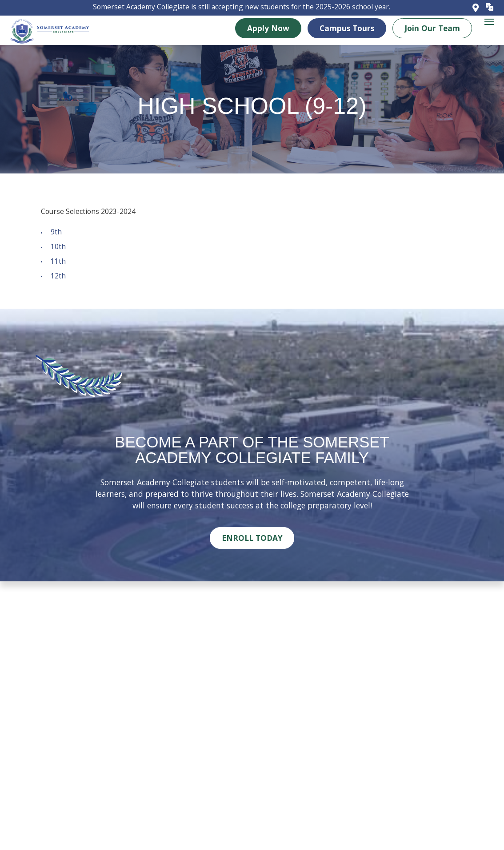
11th (58, 261)
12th (58, 276)
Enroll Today (252, 538)
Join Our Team (432, 28)
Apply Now (268, 28)
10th (58, 246)
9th (56, 232)
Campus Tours (347, 28)
